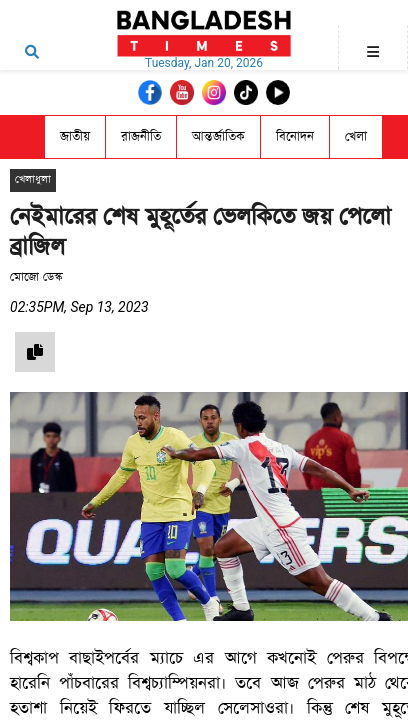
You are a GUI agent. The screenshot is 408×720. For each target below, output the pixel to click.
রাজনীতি (141, 136)
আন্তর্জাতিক (218, 136)
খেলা (356, 136)
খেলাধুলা (33, 179)
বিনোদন (295, 136)
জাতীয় (75, 136)
